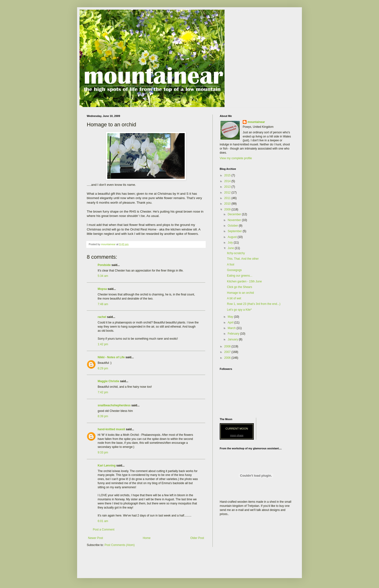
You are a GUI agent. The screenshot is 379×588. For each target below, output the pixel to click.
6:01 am (103, 521)
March (232, 328)
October (233, 226)
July (231, 243)
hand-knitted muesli (111, 429)
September (235, 231)
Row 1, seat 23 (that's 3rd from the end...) (254, 304)
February (234, 334)
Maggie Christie (108, 381)
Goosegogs (234, 270)
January (233, 339)
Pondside (104, 265)
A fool (231, 265)
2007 (228, 352)
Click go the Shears (240, 287)
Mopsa (102, 289)
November (235, 220)
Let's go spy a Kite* (239, 310)
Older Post (197, 538)
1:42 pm (103, 344)
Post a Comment (104, 530)
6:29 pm (103, 368)
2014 (228, 181)
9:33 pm (103, 452)
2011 (228, 198)
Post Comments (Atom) (120, 545)
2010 (228, 204)
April (231, 323)
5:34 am (103, 276)
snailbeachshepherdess (114, 405)
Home (147, 538)
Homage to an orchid (240, 293)
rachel (102, 317)
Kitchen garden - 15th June (244, 281)
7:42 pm (103, 392)
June (231, 248)
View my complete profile (236, 158)
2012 (228, 193)
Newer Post (95, 538)
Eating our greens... (240, 276)
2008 (228, 346)
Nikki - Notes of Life (111, 357)
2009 (228, 209)
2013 (228, 187)
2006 (228, 358)
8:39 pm (103, 416)
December (235, 214)
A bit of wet (234, 298)
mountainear (256, 122)
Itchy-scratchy (236, 253)
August (233, 237)
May (231, 317)
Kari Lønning (107, 466)
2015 (228, 175)
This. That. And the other (243, 259)
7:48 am (103, 304)
